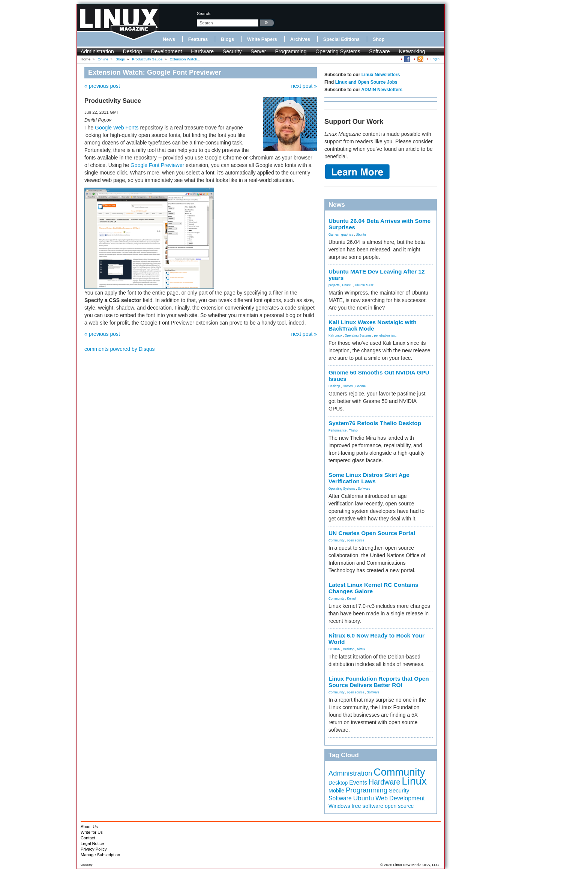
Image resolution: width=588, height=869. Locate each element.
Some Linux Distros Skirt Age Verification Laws (369, 478)
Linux (414, 781)
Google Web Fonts (117, 128)
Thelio (353, 430)
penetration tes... (386, 335)
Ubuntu (361, 235)
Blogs (227, 39)
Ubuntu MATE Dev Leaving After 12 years (377, 275)
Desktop (133, 51)
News (169, 39)
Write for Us (92, 832)
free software (368, 806)
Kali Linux (335, 335)
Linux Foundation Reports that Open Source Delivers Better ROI (379, 682)
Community (336, 540)
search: (204, 14)
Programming (291, 51)
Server (258, 51)
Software (379, 51)
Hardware (202, 51)
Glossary (87, 865)
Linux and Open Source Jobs (366, 82)
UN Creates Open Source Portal (372, 533)
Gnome (361, 386)
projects (334, 285)
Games (334, 235)
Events (358, 783)
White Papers (262, 39)
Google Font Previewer (157, 165)
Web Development (400, 798)
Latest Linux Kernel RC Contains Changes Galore (373, 588)
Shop (379, 39)
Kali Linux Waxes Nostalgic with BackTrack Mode (373, 325)
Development (167, 51)
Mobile (336, 791)
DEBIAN (334, 649)
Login (435, 59)
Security (232, 51)
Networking (412, 51)
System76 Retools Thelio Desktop (375, 423)
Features (198, 39)
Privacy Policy (94, 849)
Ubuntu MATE (364, 285)
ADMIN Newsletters (382, 90)
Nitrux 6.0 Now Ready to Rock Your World (376, 639)
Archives (300, 39)
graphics (347, 235)
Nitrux (361, 649)
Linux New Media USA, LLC (416, 865)
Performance (337, 430)
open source (355, 540)
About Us (89, 827)
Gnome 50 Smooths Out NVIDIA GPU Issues (379, 376)
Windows (339, 806)
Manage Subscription (100, 855)
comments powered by (120, 349)
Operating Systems (338, 51)
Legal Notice (92, 843)
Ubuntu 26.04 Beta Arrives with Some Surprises (379, 224)
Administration (97, 51)
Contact (88, 838)
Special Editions (341, 39)
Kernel (351, 598)
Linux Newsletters (381, 75)
